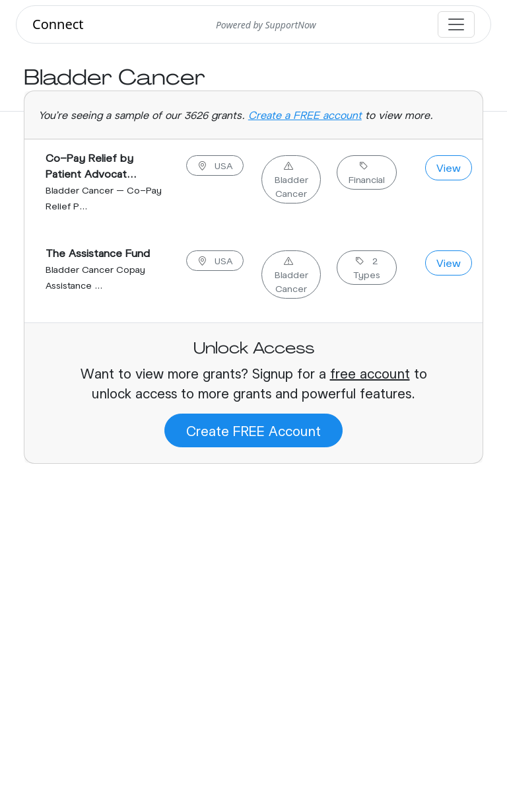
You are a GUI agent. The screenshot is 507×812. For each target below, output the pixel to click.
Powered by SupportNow (266, 25)
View (449, 167)
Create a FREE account (305, 115)
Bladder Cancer (291, 179)
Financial (367, 172)
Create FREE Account (253, 431)
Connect (58, 24)
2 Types (367, 268)
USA (215, 166)
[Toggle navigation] (456, 24)
